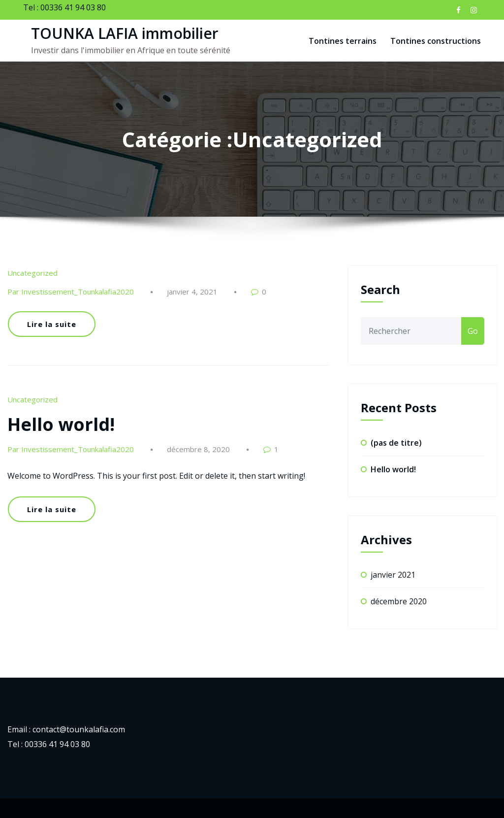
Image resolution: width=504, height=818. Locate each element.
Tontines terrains (343, 41)
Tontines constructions (436, 41)
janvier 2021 (393, 575)
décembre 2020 (399, 601)
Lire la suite (52, 324)
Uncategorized (32, 273)
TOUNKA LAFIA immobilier (125, 33)
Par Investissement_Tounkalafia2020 (71, 292)
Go (473, 331)
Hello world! (61, 424)
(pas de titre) (396, 443)
